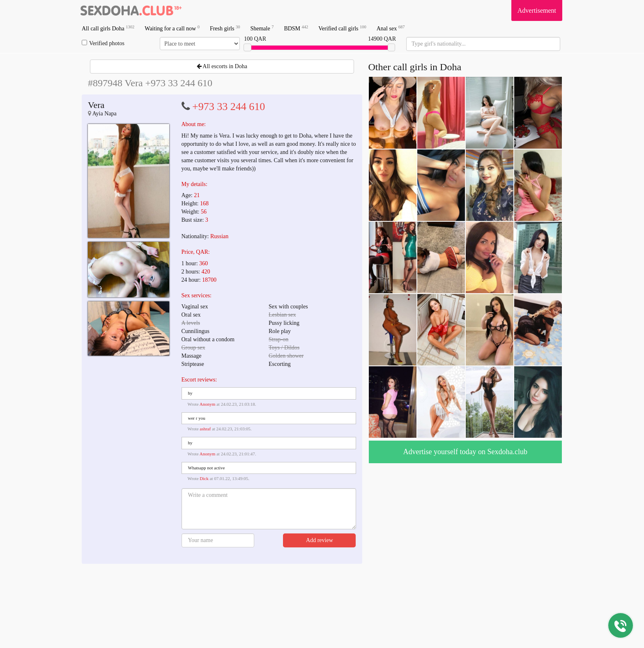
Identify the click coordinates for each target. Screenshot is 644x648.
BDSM (296, 28)
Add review (320, 540)
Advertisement (537, 10)
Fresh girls (225, 28)
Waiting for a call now (172, 28)
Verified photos (103, 43)
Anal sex (391, 28)
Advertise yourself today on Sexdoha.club (465, 452)
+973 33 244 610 (229, 107)
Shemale (262, 28)
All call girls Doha (108, 28)
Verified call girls (342, 28)
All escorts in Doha (222, 66)
